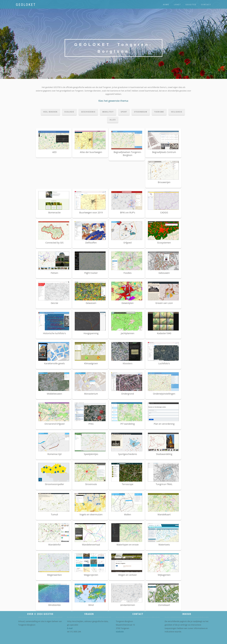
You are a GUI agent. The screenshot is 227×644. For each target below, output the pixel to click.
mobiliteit (108, 112)
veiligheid (177, 112)
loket (178, 5)
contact (206, 5)
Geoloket (26, 5)
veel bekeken (50, 112)
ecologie (69, 112)
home (166, 5)
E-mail (70, 628)
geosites (191, 5)
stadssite (120, 632)
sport (124, 112)
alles (113, 120)
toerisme (159, 112)
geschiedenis (88, 112)
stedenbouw (141, 112)
